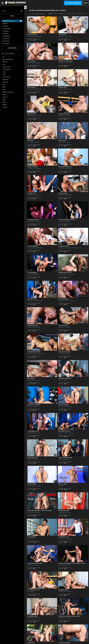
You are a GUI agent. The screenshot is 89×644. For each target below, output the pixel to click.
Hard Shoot (62, 140)
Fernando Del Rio (69, 248)
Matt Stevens (62, 195)
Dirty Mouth (32, 88)
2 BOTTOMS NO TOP (33, 431)
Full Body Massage (34, 405)
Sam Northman (68, 406)
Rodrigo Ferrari (78, 248)
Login (85, 3)
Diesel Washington (63, 274)
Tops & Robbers (33, 246)
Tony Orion (69, 89)
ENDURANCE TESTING (34, 352)
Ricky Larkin (36, 565)
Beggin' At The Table (65, 61)
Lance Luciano (31, 539)
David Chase (62, 248)
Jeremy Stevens (62, 592)
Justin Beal (68, 116)
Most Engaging (60, 14)
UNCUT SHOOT (63, 484)
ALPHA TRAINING (64, 299)
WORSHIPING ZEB (64, 511)
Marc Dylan (68, 565)
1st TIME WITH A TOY (34, 590)
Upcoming (82, 14)
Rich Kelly (30, 459)
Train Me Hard (32, 35)
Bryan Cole (38, 116)
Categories (12, 48)
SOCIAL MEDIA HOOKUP (66, 458)
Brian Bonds (37, 433)
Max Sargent (37, 63)
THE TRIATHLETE (63, 325)
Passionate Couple (65, 378)
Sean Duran (30, 142)
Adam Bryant (62, 116)
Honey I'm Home (33, 167)
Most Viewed (71, 14)
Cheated (30, 140)
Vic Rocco (67, 301)
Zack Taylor (35, 459)
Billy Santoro (31, 36)
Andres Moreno (37, 89)
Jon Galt (72, 301)
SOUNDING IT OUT (64, 537)
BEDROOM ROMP (63, 590)
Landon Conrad (31, 327)
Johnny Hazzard (37, 168)
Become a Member (73, 3)
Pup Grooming (32, 273)
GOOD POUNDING (64, 405)
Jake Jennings (38, 221)
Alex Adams (37, 380)
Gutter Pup (62, 35)
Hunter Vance (62, 142)
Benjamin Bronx (38, 36)
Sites (12, 16)
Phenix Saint (31, 221)
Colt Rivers (30, 168)
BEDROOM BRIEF (33, 616)
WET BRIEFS (31, 378)
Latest (51, 14)
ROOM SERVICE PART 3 (65, 273)
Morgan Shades (62, 89)
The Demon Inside (33, 220)
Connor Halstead (70, 63)
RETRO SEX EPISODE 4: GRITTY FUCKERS (40, 511)
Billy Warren (37, 142)
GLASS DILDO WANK (64, 643)
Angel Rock (30, 406)
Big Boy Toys (32, 193)
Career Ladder (64, 246)
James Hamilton (31, 248)
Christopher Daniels (68, 433)
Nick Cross (67, 327)
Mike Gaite (37, 274)
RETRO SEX (31, 643)
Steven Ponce (62, 459)
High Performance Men (34, 39)
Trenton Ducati (39, 248)
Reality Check (32, 299)
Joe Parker (30, 565)
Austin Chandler (68, 36)
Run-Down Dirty (33, 325)
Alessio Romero (31, 195)
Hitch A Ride (32, 61)
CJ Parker (69, 618)
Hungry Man (63, 88)
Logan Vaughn (62, 512)
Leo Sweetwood (39, 354)
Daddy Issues (63, 193)
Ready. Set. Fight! (64, 114)
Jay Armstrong (71, 274)
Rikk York (61, 433)
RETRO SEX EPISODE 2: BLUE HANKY (69, 616)
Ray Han (36, 406)
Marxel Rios (61, 36)
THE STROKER (32, 537)
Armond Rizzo (62, 63)
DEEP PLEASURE (33, 458)
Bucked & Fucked (64, 352)
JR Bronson (61, 221)
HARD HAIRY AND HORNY (35, 563)
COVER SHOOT (32, 484)
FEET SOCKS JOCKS (64, 431)
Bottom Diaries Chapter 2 (67, 220)
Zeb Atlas (68, 512)
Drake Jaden (31, 274)
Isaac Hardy (37, 512)
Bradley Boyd (68, 195)
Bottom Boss (32, 114)
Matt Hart (38, 327)
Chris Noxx (68, 142)
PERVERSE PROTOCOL (65, 167)
